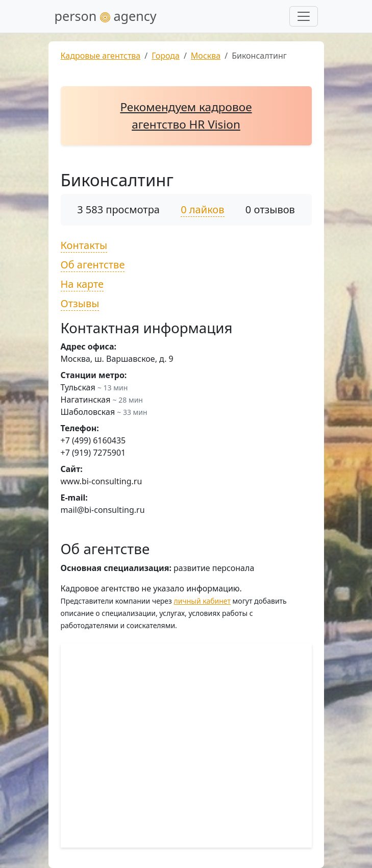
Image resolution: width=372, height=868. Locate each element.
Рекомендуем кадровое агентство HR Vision (186, 116)
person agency (106, 16)
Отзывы (80, 303)
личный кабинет (202, 601)
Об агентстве (93, 265)
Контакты (84, 245)
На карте (82, 284)
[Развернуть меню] (304, 16)
